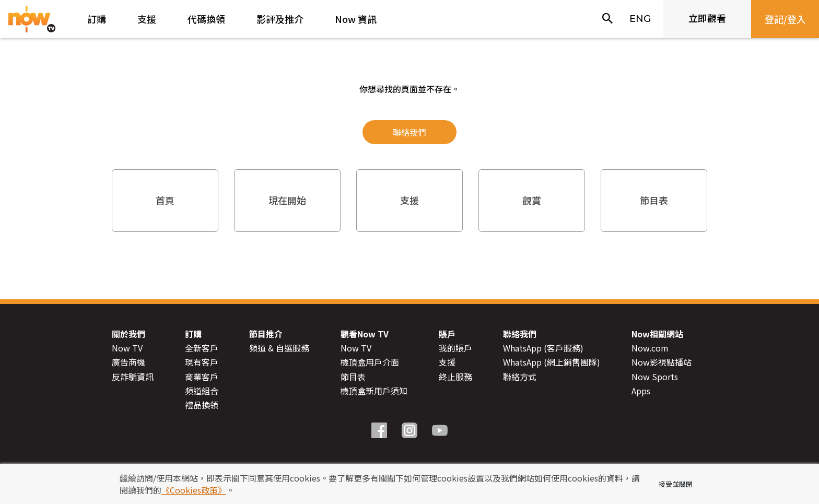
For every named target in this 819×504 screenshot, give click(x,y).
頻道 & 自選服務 (279, 348)
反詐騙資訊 (133, 376)
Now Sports (655, 376)
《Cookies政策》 (194, 490)
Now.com (650, 348)
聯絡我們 (409, 132)
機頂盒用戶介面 (370, 362)
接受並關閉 (676, 484)
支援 (147, 19)
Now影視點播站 (662, 362)
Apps (641, 391)
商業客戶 (202, 376)
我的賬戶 (455, 348)
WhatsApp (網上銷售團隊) (552, 362)
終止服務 (455, 376)
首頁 (165, 200)
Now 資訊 (356, 19)
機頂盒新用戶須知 (374, 391)
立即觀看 (707, 18)
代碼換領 (206, 19)
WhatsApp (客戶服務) (543, 348)
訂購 (97, 19)
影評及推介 (280, 19)
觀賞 (532, 200)
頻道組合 (202, 391)
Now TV (127, 348)
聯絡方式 (520, 376)
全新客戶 (202, 348)
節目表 (654, 200)
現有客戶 (202, 362)
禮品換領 (202, 405)
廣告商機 (128, 362)
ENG (640, 19)
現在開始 (287, 200)
